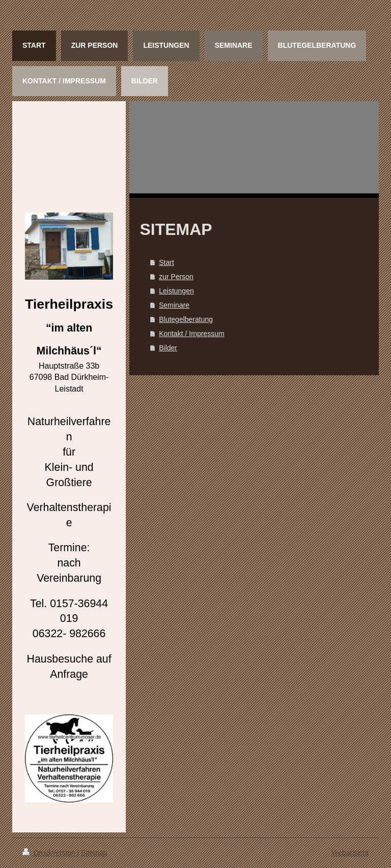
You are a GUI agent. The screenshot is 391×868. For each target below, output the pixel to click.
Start (166, 262)
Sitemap (94, 853)
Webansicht (350, 853)
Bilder (168, 348)
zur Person (176, 277)
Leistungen (176, 291)
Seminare (174, 305)
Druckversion (50, 853)
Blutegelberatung (186, 319)
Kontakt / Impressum (191, 334)
